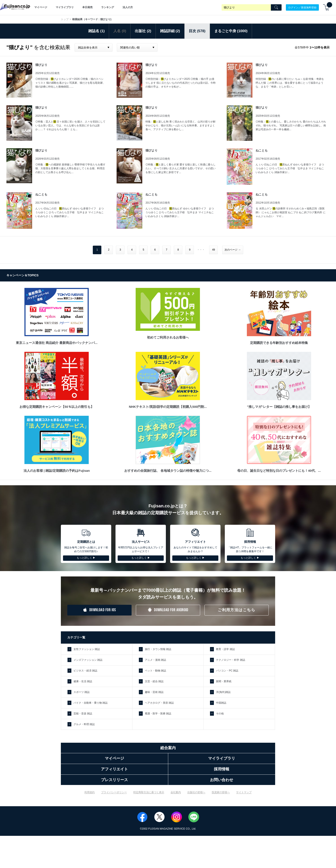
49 (214, 250)
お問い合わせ (222, 780)
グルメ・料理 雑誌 (84, 724)
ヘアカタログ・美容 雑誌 (159, 703)
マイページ (41, 7)
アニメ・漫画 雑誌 (155, 660)
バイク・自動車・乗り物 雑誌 (91, 703)
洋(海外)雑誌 (223, 692)
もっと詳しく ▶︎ (86, 558)
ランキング (108, 7)
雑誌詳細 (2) (170, 31)
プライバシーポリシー (114, 792)
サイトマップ (244, 792)
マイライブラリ (65, 7)
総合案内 (168, 748)
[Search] (276, 8)
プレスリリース (114, 780)
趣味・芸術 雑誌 (154, 692)
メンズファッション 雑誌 (88, 660)
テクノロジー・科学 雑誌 (230, 660)
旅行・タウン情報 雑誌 (158, 649)
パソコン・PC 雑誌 (227, 671)
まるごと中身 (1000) (231, 31)
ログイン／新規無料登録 (302, 7)
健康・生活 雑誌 (83, 681)
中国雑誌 (221, 703)
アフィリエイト (114, 769)
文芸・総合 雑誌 (154, 681)
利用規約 (90, 792)
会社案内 (176, 792)
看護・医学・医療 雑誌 (158, 714)
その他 (220, 714)
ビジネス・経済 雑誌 (85, 671)
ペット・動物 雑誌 (155, 671)
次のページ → (233, 250)
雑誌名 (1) (96, 31)
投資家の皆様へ (221, 792)
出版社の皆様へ (196, 792)
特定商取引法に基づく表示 (149, 792)
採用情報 (222, 769)
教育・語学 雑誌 (225, 649)
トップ (65, 19)
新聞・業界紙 (224, 681)
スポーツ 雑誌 (82, 692)
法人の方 (128, 7)
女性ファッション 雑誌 (87, 649)
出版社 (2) (143, 31)
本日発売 (87, 7)
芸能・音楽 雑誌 (83, 714)
